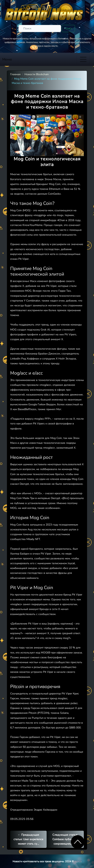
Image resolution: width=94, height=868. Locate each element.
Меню (7, 59)
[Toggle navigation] (83, 59)
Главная (15, 74)
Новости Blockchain (37, 74)
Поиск (68, 28)
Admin (78, 861)
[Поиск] (40, 29)
